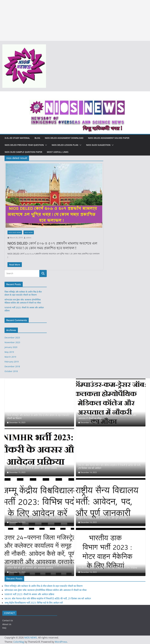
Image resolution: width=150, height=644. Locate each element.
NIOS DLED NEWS (15, 232)
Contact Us (8, 620)
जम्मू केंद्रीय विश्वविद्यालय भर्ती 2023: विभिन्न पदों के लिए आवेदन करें (36, 518)
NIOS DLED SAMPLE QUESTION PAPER (23, 152)
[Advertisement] (75, 20)
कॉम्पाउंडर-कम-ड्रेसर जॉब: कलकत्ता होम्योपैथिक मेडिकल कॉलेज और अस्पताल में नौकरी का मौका (107, 417)
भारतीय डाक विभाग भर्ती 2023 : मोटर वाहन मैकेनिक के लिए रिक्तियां (108, 568)
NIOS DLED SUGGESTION (98, 145)
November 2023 (12, 342)
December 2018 (12, 366)
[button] (45, 145)
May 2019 (9, 352)
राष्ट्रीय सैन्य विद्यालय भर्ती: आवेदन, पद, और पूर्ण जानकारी (102, 518)
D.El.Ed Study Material (17, 138)
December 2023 (12, 338)
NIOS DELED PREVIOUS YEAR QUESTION (24, 145)
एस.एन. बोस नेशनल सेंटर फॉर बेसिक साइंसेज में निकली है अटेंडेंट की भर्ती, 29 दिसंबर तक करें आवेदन (110, 467)
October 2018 (11, 371)
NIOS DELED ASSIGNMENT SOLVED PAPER (109, 138)
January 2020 (11, 347)
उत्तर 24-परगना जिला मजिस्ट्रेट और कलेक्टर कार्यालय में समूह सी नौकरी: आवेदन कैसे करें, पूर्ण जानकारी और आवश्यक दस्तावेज (38, 566)
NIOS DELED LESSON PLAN (65, 145)
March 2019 (10, 357)
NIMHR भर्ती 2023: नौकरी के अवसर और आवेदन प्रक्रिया (32, 468)
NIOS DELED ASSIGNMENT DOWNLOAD (64, 138)
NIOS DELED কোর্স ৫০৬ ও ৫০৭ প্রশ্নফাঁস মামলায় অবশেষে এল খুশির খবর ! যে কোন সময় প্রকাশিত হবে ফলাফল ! (52, 245)
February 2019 (12, 362)
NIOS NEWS (29, 232)
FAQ (4, 628)
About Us (7, 624)
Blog (37, 138)
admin (29, 238)
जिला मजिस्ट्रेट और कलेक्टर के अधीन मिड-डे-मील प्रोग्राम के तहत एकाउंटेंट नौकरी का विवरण (38, 417)
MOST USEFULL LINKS (58, 152)
